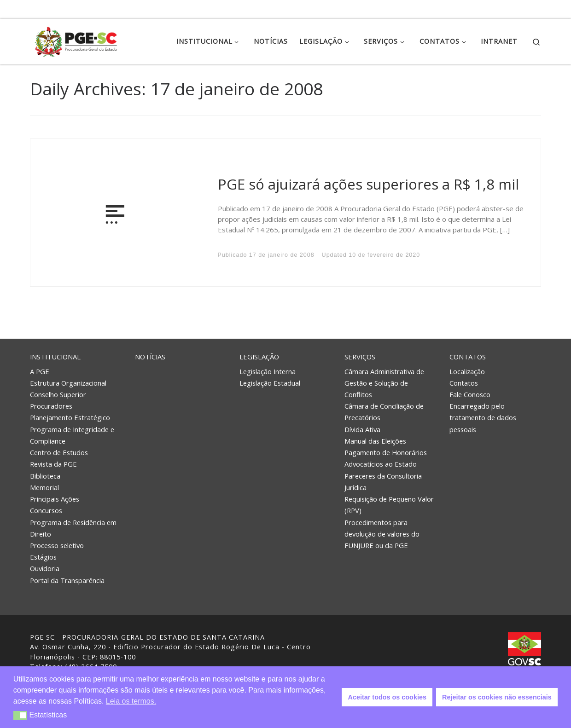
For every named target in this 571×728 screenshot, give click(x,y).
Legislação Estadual (270, 383)
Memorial (44, 487)
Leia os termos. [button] (131, 701)
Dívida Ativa (362, 429)
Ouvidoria (45, 568)
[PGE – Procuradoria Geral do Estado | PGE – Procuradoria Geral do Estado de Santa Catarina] (76, 40)
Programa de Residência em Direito (73, 528)
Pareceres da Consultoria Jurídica (383, 482)
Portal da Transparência (67, 580)
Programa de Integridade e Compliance (72, 435)
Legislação (259, 357)
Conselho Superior (58, 394)
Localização (467, 371)
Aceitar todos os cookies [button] (387, 697)
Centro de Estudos (59, 452)
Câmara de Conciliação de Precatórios (384, 412)
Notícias (150, 357)
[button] (20, 715)
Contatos (468, 357)
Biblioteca (45, 476)
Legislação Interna (268, 371)
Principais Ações (55, 499)
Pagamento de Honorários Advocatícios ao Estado (386, 458)
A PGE (40, 371)
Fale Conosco (470, 394)
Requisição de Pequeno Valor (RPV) (389, 505)
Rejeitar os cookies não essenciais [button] (497, 697)
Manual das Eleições (375, 441)
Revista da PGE (53, 464)
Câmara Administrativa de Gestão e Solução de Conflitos (384, 382)
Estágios (43, 557)
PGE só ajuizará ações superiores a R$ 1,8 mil (368, 184)
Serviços (360, 357)
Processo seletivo (57, 545)
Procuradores (51, 406)
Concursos (46, 510)
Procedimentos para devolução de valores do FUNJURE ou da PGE (382, 534)
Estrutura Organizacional (68, 383)
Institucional (55, 357)
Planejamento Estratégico (70, 417)
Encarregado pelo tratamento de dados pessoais (483, 417)
